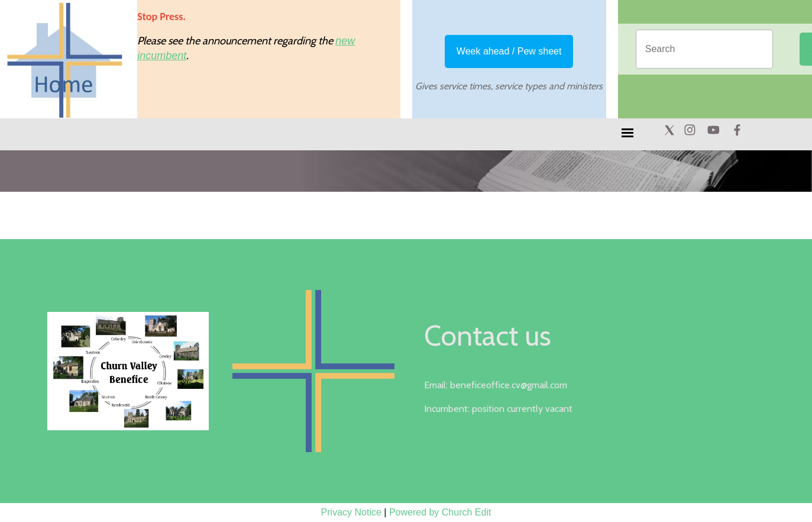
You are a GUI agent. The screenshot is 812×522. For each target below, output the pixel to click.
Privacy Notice (351, 512)
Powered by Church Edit (440, 512)
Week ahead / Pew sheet (509, 51)
